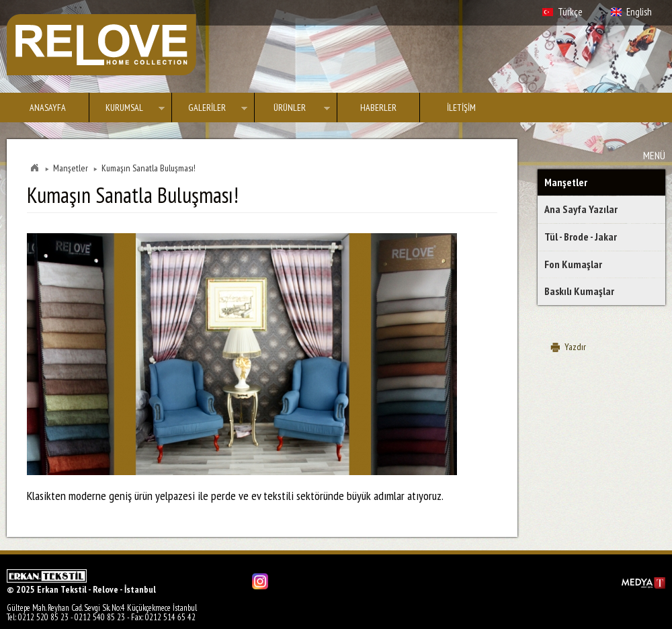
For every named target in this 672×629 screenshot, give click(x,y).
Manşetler (566, 182)
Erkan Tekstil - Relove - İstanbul (101, 45)
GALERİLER (210, 110)
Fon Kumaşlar (573, 264)
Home (34, 168)
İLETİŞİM (461, 108)
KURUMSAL (127, 110)
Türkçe (570, 12)
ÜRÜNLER (292, 110)
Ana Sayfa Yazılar (581, 209)
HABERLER (378, 108)
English (639, 12)
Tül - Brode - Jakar (581, 237)
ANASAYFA (48, 108)
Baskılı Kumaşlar (579, 291)
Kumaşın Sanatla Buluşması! (149, 168)
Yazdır (575, 347)
